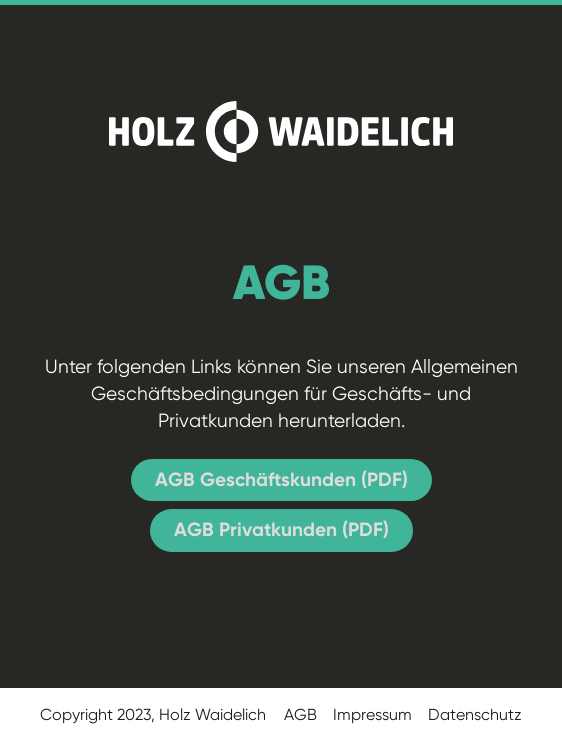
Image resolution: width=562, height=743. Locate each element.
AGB (300, 714)
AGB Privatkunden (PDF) (281, 529)
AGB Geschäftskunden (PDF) (281, 479)
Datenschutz (475, 714)
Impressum (372, 714)
